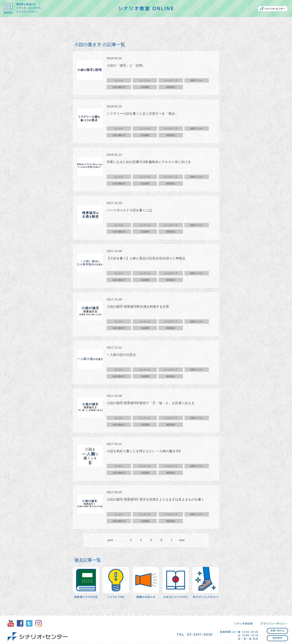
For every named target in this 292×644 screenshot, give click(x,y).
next (182, 541)
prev (110, 541)
